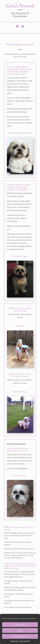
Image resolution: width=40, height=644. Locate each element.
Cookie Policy (14, 641)
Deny (20, 631)
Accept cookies (20, 625)
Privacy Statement (25, 641)
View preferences (20, 636)
